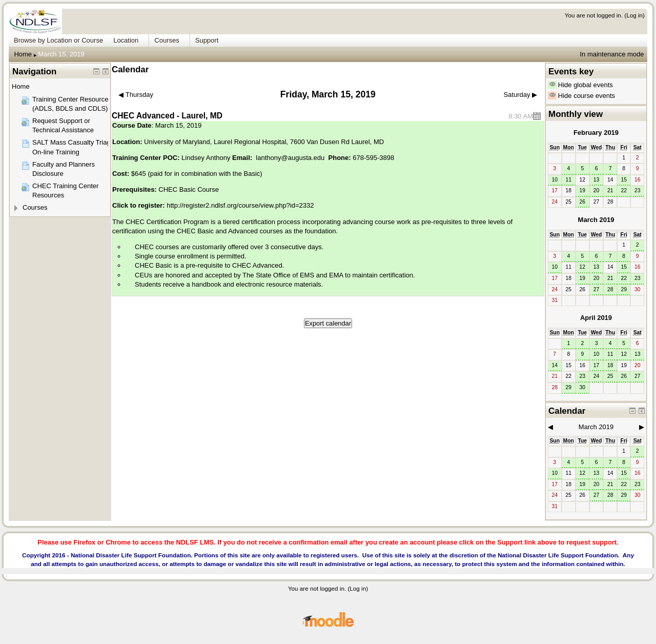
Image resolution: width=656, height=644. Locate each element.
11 (568, 180)
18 (610, 365)
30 (583, 387)
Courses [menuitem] (167, 40)
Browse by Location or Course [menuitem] (58, 40)
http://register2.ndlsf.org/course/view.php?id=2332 (240, 205)
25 (610, 376)
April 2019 (596, 318)
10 (555, 180)
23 (638, 190)
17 (597, 365)
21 (610, 190)
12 (583, 267)
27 (597, 289)
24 (597, 376)
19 (583, 190)
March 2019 (596, 220)
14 (555, 365)
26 (583, 202)
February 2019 (596, 133)
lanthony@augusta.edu (290, 158)
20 (597, 190)
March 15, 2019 (61, 54)
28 (610, 289)
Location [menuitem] (126, 40)
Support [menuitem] (207, 40)
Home (23, 54)
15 (624, 180)
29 (624, 289)
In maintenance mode (612, 54)
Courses (35, 207)
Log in (634, 15)
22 (624, 190)
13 (597, 180)
